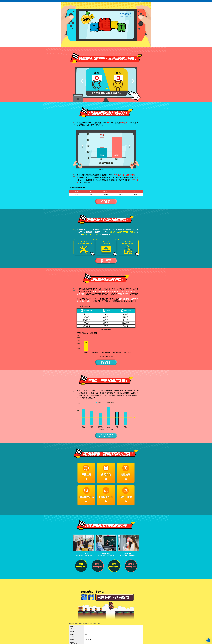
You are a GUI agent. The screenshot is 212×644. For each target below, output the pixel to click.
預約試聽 (208, 640)
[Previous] (82, 80)
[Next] (133, 80)
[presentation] (82, 146)
